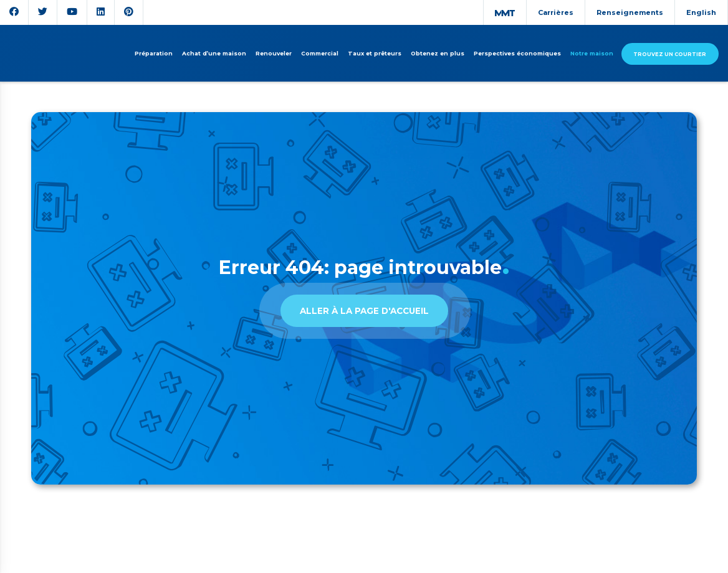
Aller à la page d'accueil (364, 311)
